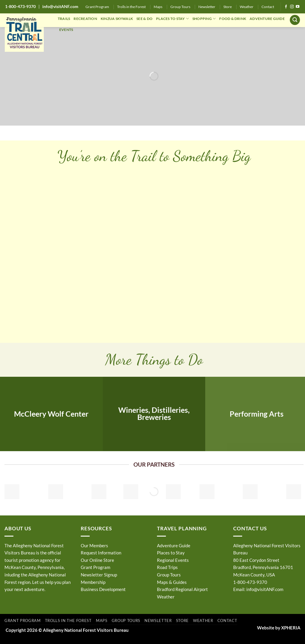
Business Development (103, 589)
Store (228, 7)
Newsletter (207, 7)
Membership (93, 582)
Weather (247, 7)
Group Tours (180, 7)
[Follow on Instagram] (292, 7)
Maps (158, 7)
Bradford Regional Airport (182, 589)
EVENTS (66, 30)
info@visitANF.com (265, 589)
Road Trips (167, 567)
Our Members (94, 545)
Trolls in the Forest (131, 7)
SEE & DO (144, 19)
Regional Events (173, 560)
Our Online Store (97, 560)
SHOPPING (204, 19)
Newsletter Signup (99, 575)
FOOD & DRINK (233, 19)
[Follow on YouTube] (298, 7)
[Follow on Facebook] (286, 7)
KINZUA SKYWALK (117, 19)
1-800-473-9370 (20, 6)
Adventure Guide (174, 545)
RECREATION (85, 19)
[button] (295, 20)
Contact (268, 7)
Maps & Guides (172, 582)
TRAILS (64, 19)
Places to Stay (171, 553)
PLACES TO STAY (172, 19)
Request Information (101, 553)
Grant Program (97, 7)
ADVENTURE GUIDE (267, 19)
